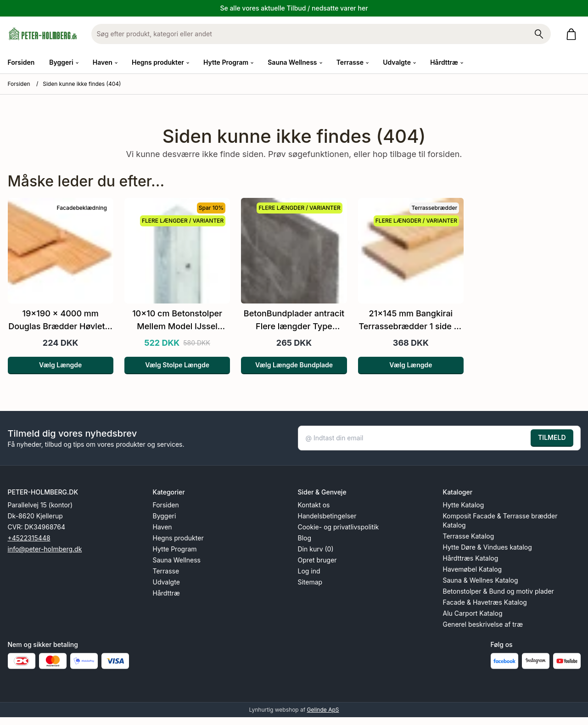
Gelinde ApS (323, 710)
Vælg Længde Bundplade (294, 365)
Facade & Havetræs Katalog (485, 602)
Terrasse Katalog (469, 536)
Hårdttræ (166, 593)
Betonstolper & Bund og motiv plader (498, 591)
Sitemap (310, 582)
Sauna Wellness (177, 560)
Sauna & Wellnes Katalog (481, 580)
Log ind (309, 571)
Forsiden (21, 62)
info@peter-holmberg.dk (45, 549)
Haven (162, 527)
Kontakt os (314, 505)
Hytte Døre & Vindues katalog (487, 547)
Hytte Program (175, 549)
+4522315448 (29, 538)
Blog (305, 538)
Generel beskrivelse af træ (483, 624)
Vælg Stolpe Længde (177, 365)
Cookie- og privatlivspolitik (339, 527)
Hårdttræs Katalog (471, 558)
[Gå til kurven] (573, 34)
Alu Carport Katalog (473, 613)
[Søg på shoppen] (539, 34)
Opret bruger (317, 560)
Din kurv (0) (316, 549)
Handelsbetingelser (327, 516)
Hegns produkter (178, 538)
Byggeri (165, 516)
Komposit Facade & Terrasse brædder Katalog (500, 520)
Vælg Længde (60, 365)
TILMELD (552, 437)
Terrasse (166, 571)
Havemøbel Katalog (473, 569)
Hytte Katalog (464, 505)
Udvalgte (166, 582)
